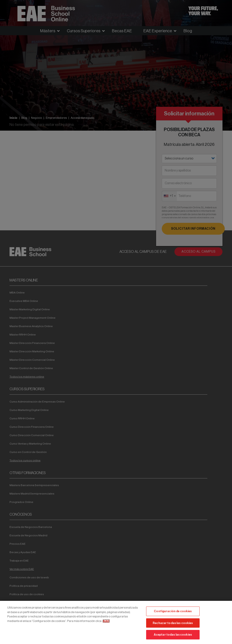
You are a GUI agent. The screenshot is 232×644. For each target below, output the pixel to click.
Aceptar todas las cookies (173, 635)
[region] (116, 622)
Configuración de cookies (173, 611)
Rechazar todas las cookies (173, 623)
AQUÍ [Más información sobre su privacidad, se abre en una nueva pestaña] (106, 621)
